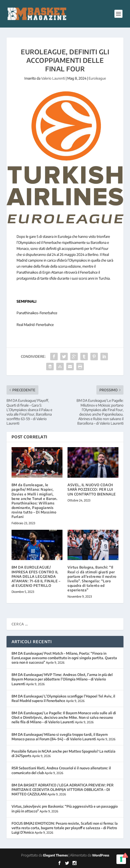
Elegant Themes (55, 855)
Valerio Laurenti (53, 78)
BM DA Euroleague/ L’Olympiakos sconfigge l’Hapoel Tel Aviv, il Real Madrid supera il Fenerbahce (63, 698)
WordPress (101, 855)
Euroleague (97, 78)
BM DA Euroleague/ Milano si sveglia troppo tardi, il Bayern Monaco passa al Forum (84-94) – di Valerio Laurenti (60, 737)
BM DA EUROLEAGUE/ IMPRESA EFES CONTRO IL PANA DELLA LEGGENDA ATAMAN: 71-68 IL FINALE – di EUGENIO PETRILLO (36, 576)
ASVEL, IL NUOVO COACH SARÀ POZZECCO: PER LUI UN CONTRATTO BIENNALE (92, 489)
